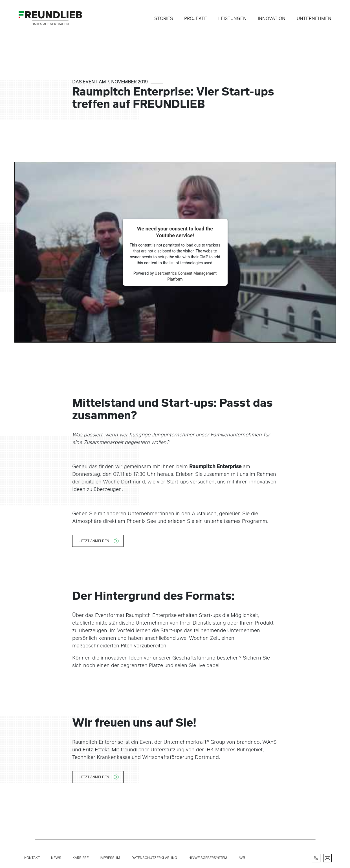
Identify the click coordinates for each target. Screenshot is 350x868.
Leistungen (232, 18)
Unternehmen (314, 18)
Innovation (272, 18)
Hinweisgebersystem (208, 858)
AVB (242, 858)
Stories (164, 18)
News (56, 858)
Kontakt (32, 858)
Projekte (196, 18)
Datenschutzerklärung (154, 858)
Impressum (110, 858)
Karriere (81, 858)
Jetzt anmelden (94, 541)
